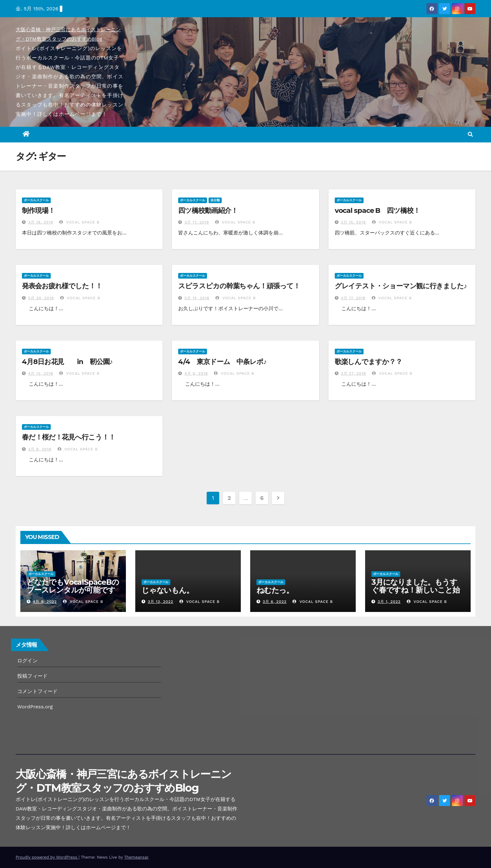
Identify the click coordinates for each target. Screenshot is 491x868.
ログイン (27, 661)
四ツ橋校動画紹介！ (208, 211)
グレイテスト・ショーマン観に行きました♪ (401, 286)
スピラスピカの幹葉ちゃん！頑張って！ (239, 286)
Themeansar (136, 857)
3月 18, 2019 (41, 222)
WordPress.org (35, 707)
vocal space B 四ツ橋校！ (377, 211)
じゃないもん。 (171, 590)
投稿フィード (32, 676)
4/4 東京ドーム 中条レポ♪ (222, 362)
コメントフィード (38, 691)
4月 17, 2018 (353, 298)
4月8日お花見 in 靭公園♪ (67, 362)
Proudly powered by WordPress (47, 857)
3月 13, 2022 (160, 602)
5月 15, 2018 (197, 298)
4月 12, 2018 (41, 373)
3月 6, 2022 (275, 602)
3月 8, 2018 (40, 449)
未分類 (215, 200)
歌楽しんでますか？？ (368, 362)
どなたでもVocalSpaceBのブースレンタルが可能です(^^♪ (73, 590)
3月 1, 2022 (389, 602)
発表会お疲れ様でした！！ (62, 286)
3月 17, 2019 (197, 222)
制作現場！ (38, 211)
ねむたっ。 (275, 590)
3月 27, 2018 (354, 373)
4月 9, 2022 (45, 602)
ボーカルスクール (36, 200)
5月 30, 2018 (41, 298)
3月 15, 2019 (354, 222)
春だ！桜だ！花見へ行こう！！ (69, 437)
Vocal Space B (79, 222)
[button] (470, 134)
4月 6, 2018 (196, 373)
